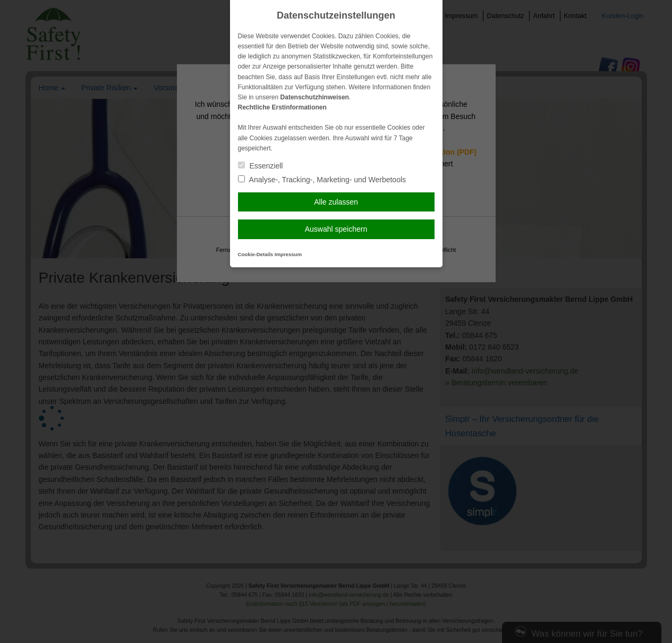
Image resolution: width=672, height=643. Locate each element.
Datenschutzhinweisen (315, 97)
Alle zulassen (336, 202)
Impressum (288, 254)
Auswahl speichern (336, 229)
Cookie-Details (256, 254)
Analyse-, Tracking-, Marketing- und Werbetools (322, 180)
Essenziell (261, 166)
